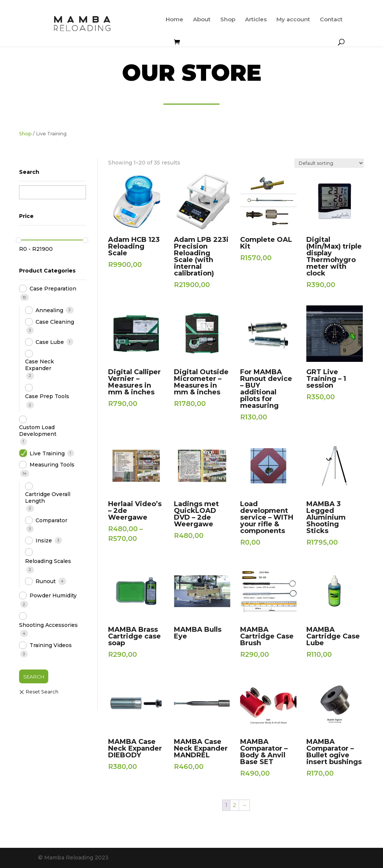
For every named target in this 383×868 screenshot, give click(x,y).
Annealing (49, 310)
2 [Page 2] (235, 805)
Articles (256, 20)
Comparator (51, 520)
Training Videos (51, 645)
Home (174, 20)
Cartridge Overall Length (48, 498)
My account (293, 20)
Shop (228, 20)
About (202, 20)
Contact (331, 20)
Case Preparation (53, 289)
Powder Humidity (53, 595)
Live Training (47, 453)
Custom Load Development (38, 431)
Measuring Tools (52, 465)
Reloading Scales (48, 561)
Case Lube (50, 342)
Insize (44, 541)
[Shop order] (329, 163)
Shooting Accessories (48, 625)
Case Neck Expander (39, 365)
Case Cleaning (55, 322)
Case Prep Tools (47, 396)
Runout (46, 581)
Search (34, 677)
